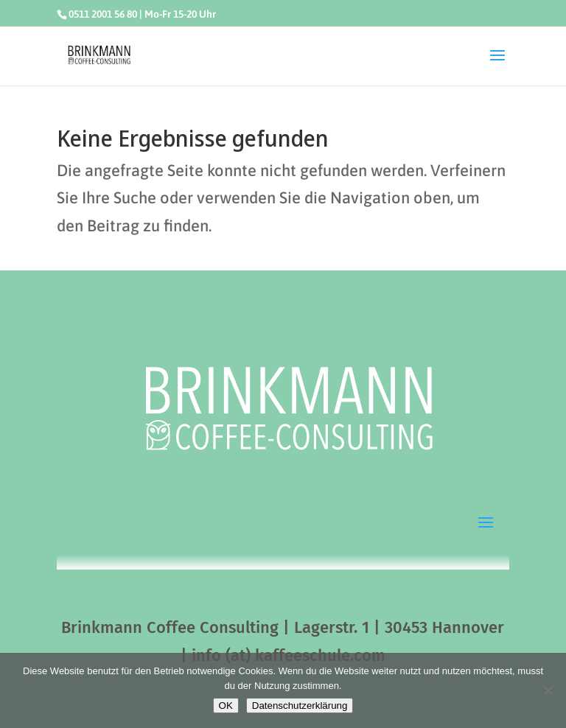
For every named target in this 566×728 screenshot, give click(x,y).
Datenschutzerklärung (300, 706)
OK (226, 706)
